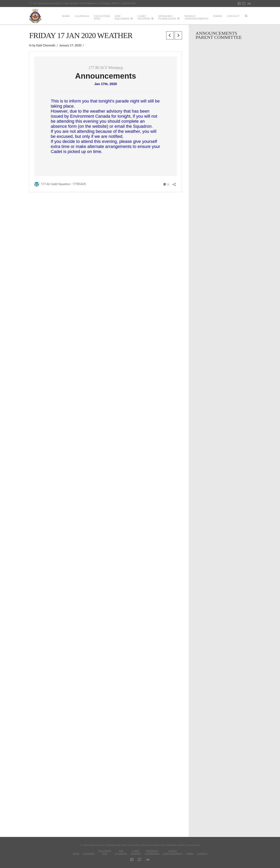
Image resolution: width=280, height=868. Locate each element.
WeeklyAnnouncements (173, 852)
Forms (190, 853)
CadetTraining (136, 852)
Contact (202, 853)
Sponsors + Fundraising (152, 852)
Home (76, 853)
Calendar (89, 853)
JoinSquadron (121, 852)
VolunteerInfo (105, 852)
